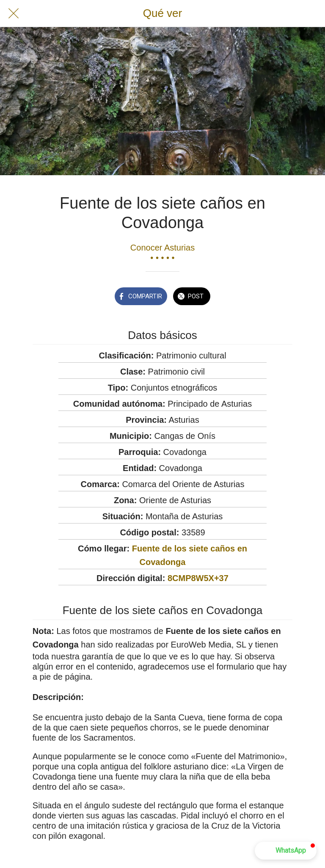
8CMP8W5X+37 (198, 578)
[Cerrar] (14, 14)
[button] (286, 851)
